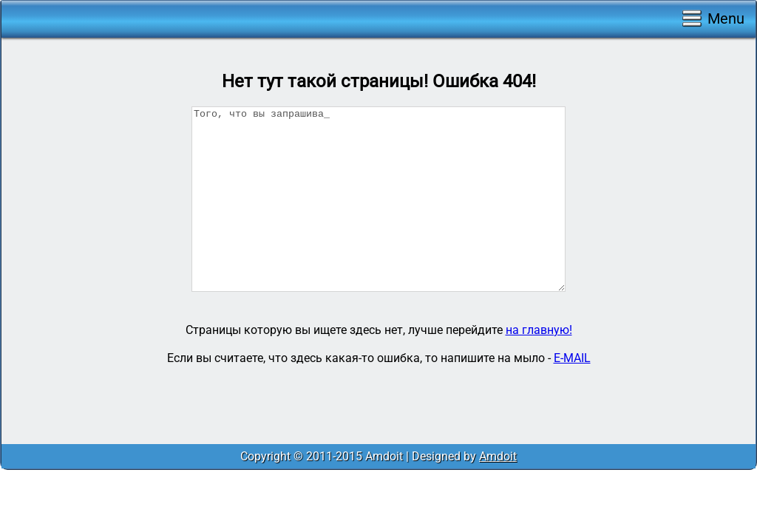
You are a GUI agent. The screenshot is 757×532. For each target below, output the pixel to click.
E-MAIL (572, 358)
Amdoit (498, 456)
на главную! (539, 330)
